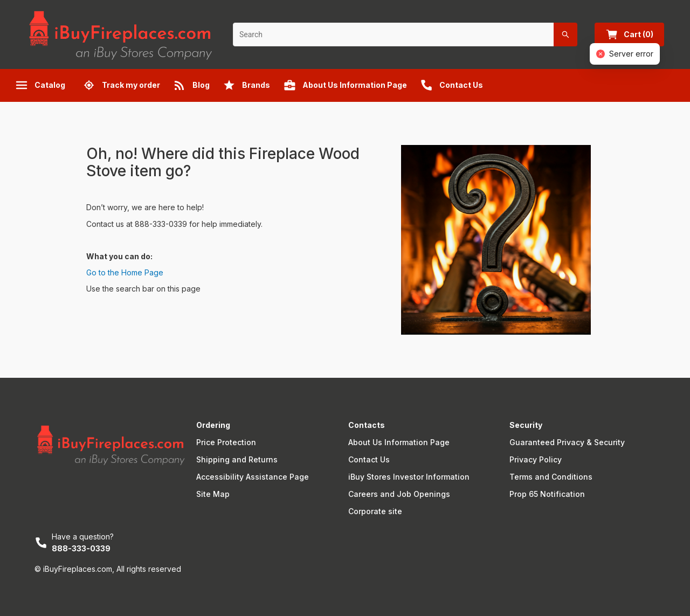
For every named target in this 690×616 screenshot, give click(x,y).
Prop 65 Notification (547, 494)
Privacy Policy (536, 459)
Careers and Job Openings (399, 494)
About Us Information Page (399, 442)
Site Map (213, 494)
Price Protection (226, 442)
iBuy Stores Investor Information (409, 477)
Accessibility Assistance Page (253, 477)
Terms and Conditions (551, 477)
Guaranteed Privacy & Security (567, 442)
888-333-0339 (81, 548)
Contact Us (369, 459)
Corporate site (375, 511)
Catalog (40, 85)
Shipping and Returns (237, 459)
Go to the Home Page (125, 272)
